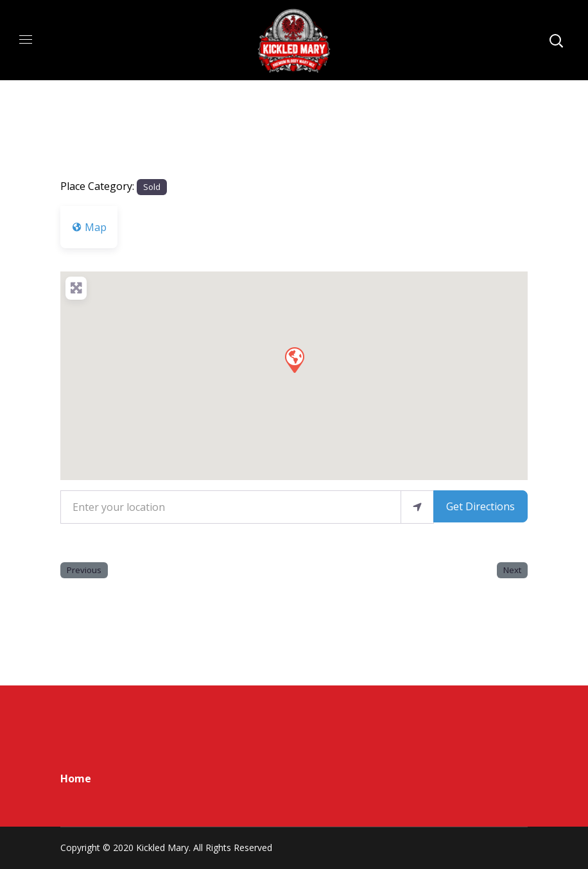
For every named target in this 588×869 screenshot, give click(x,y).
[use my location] (417, 507)
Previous (84, 570)
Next (512, 570)
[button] (294, 359)
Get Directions (480, 506)
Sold (152, 187)
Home (76, 779)
